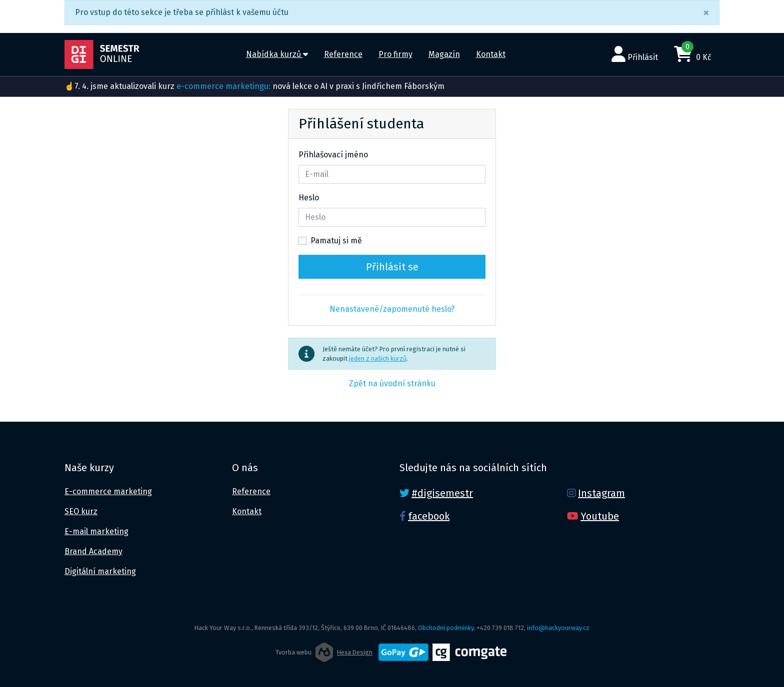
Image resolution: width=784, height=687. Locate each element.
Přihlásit (635, 54)
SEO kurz (81, 511)
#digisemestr (442, 493)
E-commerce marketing (108, 491)
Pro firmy (395, 54)
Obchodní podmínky (446, 628)
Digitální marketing (100, 571)
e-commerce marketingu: (223, 86)
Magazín (444, 54)
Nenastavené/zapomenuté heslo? (392, 309)
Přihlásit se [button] (392, 267)
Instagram (601, 493)
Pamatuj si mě (336, 241)
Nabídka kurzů (277, 54)
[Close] (706, 12)
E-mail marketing (96, 531)
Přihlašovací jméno (333, 155)
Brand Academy (93, 551)
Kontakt (491, 54)
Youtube (600, 516)
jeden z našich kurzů (378, 358)
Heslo (309, 198)
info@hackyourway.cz (558, 628)
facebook (429, 516)
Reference (343, 54)
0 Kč (693, 52)
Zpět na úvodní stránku (392, 383)
